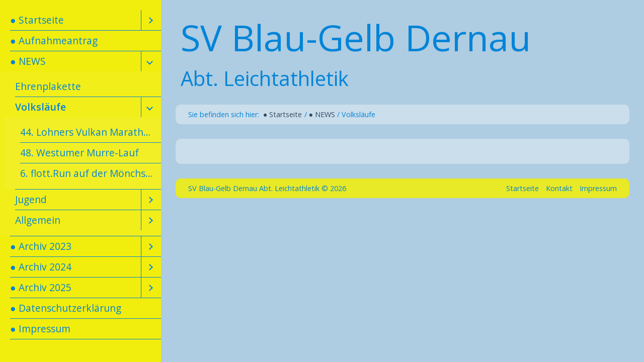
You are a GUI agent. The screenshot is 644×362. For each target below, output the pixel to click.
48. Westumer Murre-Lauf (79, 153)
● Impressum (40, 329)
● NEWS (28, 61)
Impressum (598, 188)
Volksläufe (41, 107)
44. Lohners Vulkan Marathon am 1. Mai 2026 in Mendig (91, 132)
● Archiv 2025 (41, 287)
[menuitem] (80, 20)
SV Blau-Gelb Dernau (356, 37)
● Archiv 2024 (41, 267)
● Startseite (37, 20)
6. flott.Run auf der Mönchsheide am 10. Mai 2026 (91, 173)
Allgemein (38, 220)
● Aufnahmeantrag (54, 40)
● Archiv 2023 (41, 246)
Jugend (31, 199)
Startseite (522, 188)
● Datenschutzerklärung (66, 308)
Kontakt (559, 188)
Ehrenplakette (48, 86)
